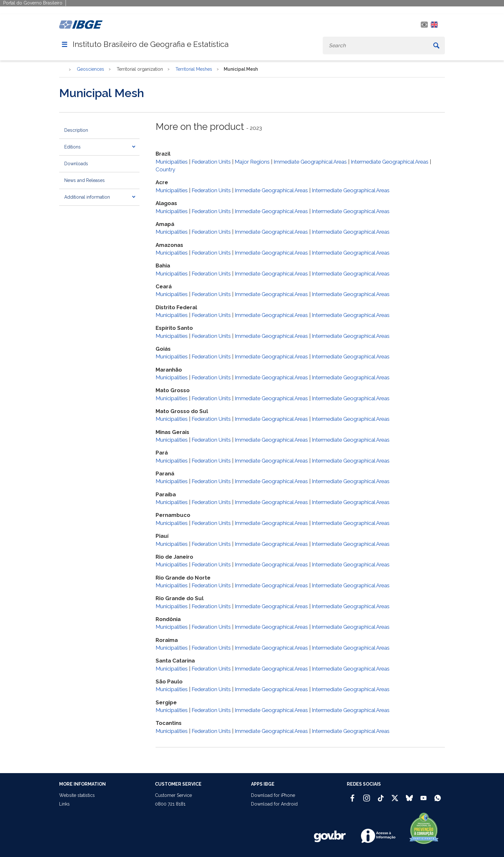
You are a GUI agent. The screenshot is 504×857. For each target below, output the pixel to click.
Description (76, 130)
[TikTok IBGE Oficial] (381, 795)
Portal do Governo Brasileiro (33, 3)
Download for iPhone (273, 795)
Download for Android (274, 804)
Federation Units (211, 162)
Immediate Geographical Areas (310, 162)
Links (64, 804)
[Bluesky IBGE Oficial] (409, 795)
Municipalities (172, 162)
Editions (72, 147)
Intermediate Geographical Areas (390, 162)
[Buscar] (436, 45)
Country (165, 169)
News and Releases (85, 180)
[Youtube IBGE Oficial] (423, 795)
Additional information (87, 197)
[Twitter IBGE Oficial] (395, 798)
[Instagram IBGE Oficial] (367, 795)
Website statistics (77, 795)
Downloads (76, 164)
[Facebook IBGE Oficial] (352, 795)
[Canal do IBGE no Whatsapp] (438, 795)
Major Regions (252, 162)
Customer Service (173, 795)
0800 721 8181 (170, 804)
